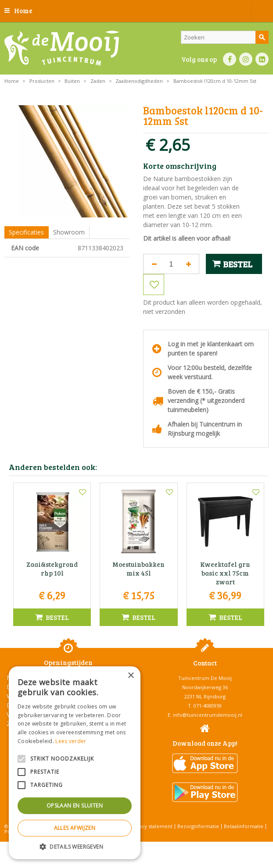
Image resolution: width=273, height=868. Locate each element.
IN (246, 59)
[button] (75, 846)
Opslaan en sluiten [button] (75, 806)
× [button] (131, 676)
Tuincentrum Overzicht (159, 846)
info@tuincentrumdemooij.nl (208, 715)
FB (230, 59)
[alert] (75, 763)
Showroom (69, 232)
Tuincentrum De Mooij (205, 678)
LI (262, 59)
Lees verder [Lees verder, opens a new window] (71, 741)
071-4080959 (208, 706)
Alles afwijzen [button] (75, 828)
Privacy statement (151, 826)
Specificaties (26, 232)
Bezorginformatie (198, 826)
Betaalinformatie (244, 826)
